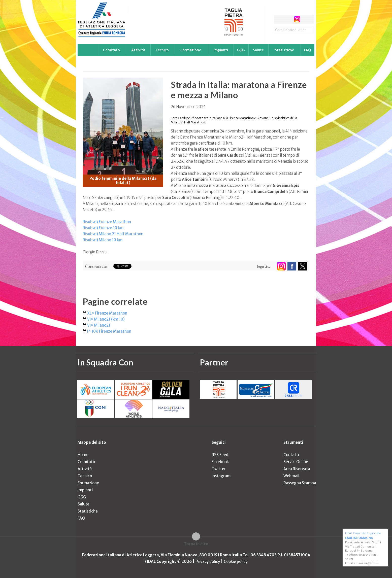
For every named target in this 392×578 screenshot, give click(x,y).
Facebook (220, 462)
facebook (278, 19)
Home (83, 455)
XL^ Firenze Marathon (107, 313)
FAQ (307, 50)
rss (306, 19)
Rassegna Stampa (300, 483)
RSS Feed (220, 455)
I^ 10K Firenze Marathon (109, 331)
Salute (258, 50)
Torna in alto (196, 544)
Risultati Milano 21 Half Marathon (113, 234)
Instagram (221, 476)
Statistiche (284, 50)
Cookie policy (236, 562)
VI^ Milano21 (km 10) (106, 319)
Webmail (291, 476)
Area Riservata (297, 469)
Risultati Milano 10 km (103, 240)
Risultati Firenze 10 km (103, 228)
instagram (297, 19)
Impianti (221, 50)
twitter (288, 19)
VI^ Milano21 (99, 325)
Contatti (291, 455)
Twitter (219, 469)
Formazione (191, 50)
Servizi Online (296, 462)
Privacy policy (208, 562)
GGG (241, 50)
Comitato (111, 50)
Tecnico (162, 50)
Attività (138, 50)
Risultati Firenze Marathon (107, 222)
